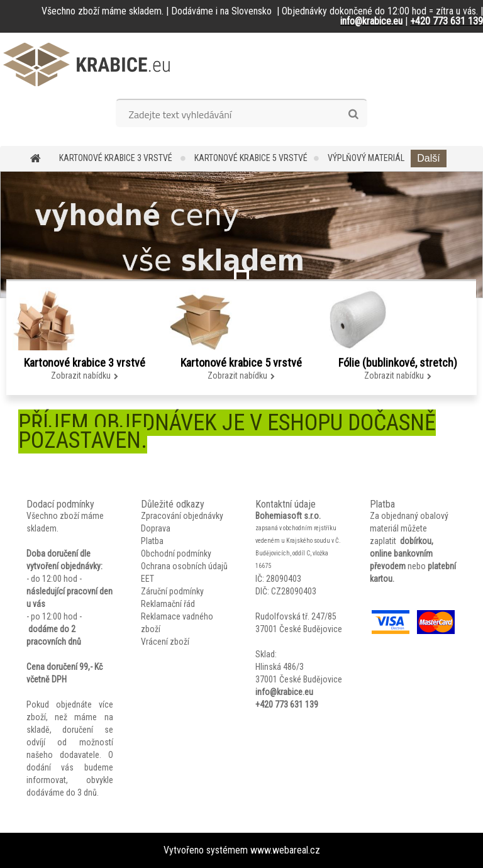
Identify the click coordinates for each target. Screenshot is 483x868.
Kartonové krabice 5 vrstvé (251, 158)
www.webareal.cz (285, 850)
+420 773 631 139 (287, 704)
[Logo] (86, 64)
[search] (353, 114)
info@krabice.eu (284, 692)
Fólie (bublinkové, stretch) (398, 363)
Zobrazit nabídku (81, 376)
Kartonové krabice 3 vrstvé (117, 158)
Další (428, 158)
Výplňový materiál (366, 158)
